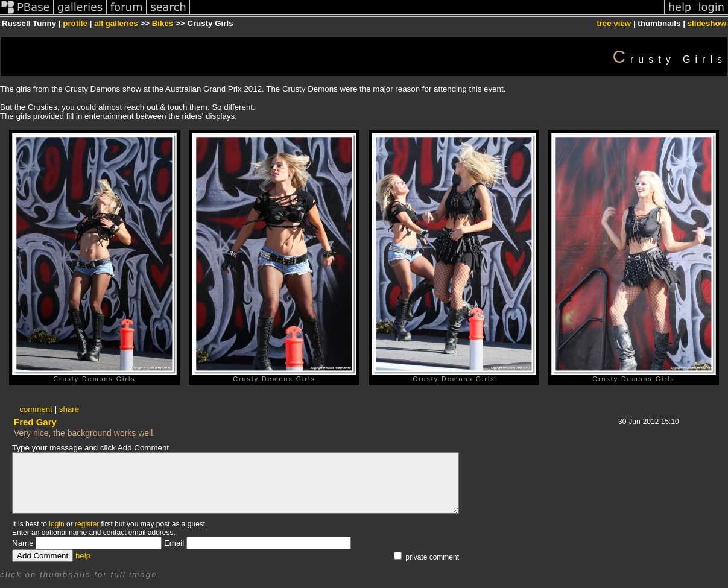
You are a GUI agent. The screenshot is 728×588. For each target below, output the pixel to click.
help (83, 556)
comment (36, 409)
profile (75, 23)
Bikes (163, 23)
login (56, 524)
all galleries (116, 23)
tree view (614, 23)
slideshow (707, 23)
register (87, 524)
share (69, 409)
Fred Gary (35, 422)
